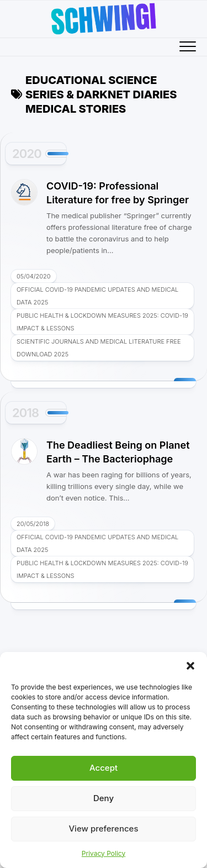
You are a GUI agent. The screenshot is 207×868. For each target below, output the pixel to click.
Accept (104, 768)
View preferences (103, 828)
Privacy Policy (104, 853)
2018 (25, 413)
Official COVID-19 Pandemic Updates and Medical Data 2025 (97, 296)
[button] (190, 666)
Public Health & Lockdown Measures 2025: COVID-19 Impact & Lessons (102, 322)
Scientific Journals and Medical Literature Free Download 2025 (99, 348)
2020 (27, 154)
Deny (104, 798)
